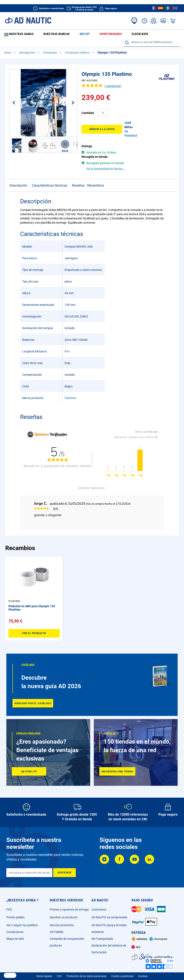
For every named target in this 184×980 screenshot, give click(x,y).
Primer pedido (15, 912)
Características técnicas (50, 171)
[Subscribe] (64, 867)
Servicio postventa (62, 919)
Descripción (18, 171)
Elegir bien (104, 35)
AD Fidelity (57, 926)
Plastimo (70, 384)
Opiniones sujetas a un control (136, 423)
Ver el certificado (146, 418)
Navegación (27, 46)
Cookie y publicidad (122, 970)
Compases (50, 46)
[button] (18, 96)
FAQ (9, 904)
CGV (59, 970)
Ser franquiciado (102, 933)
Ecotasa (143, 970)
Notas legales (44, 970)
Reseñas (78, 171)
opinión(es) (113, 79)
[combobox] (152, 34)
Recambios (96, 171)
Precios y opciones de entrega (69, 904)
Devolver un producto (64, 912)
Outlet (66, 35)
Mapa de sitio (15, 933)
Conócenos (99, 904)
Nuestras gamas (18, 35)
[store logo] (28, 20)
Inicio (8, 46)
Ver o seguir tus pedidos (22, 919)
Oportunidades (84, 35)
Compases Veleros (77, 46)
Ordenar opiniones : (92, 474)
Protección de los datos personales (86, 970)
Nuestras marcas (47, 35)
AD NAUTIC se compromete (109, 912)
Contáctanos (15, 926)
